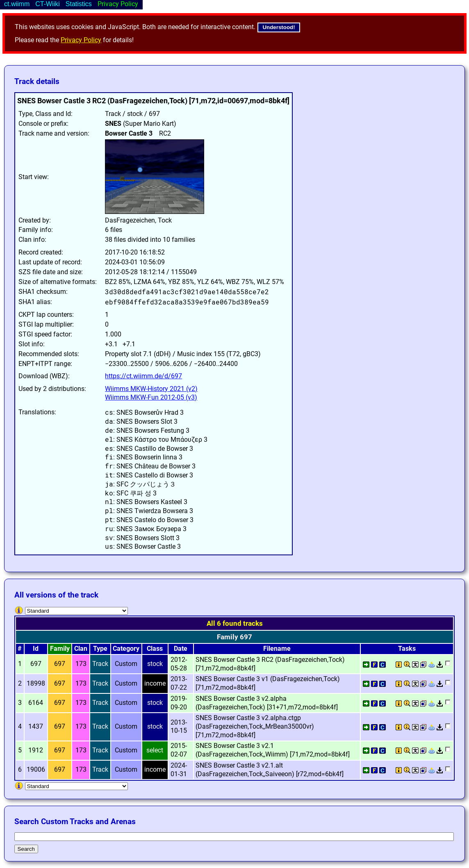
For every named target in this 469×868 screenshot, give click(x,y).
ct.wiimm (17, 4)
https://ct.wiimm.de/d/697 (143, 376)
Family (60, 649)
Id (36, 649)
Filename (277, 649)
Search (26, 849)
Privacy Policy (81, 40)
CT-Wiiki (48, 4)
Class (155, 649)
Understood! (279, 27)
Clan (81, 649)
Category (126, 649)
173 (81, 664)
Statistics (79, 4)
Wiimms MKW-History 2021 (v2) (151, 389)
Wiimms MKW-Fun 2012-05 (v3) (151, 397)
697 (60, 664)
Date (181, 649)
